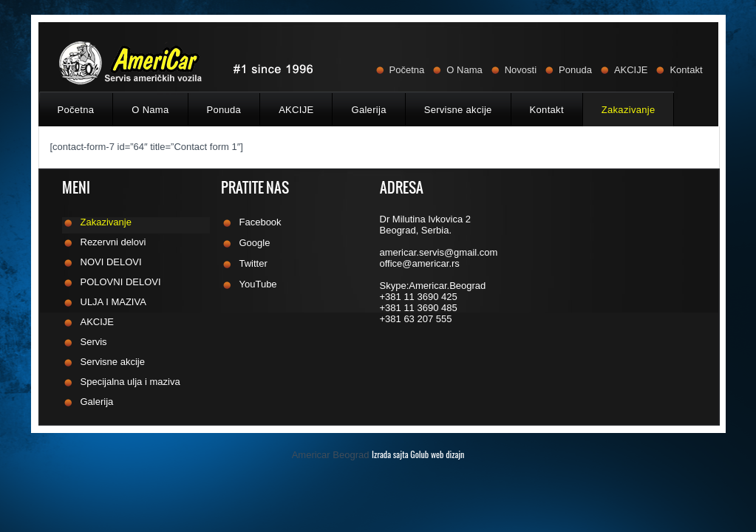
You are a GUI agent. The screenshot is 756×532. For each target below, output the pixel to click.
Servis (94, 342)
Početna (407, 70)
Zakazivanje (629, 110)
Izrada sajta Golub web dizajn (418, 454)
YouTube (258, 284)
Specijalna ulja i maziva (130, 382)
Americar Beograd (378, 455)
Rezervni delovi (113, 242)
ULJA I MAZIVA (113, 302)
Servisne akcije (458, 110)
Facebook (260, 222)
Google (255, 243)
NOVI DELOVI (111, 262)
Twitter (253, 264)
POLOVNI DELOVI (121, 282)
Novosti (521, 70)
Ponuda (575, 70)
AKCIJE (631, 70)
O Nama (464, 70)
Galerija (368, 110)
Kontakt (686, 70)
